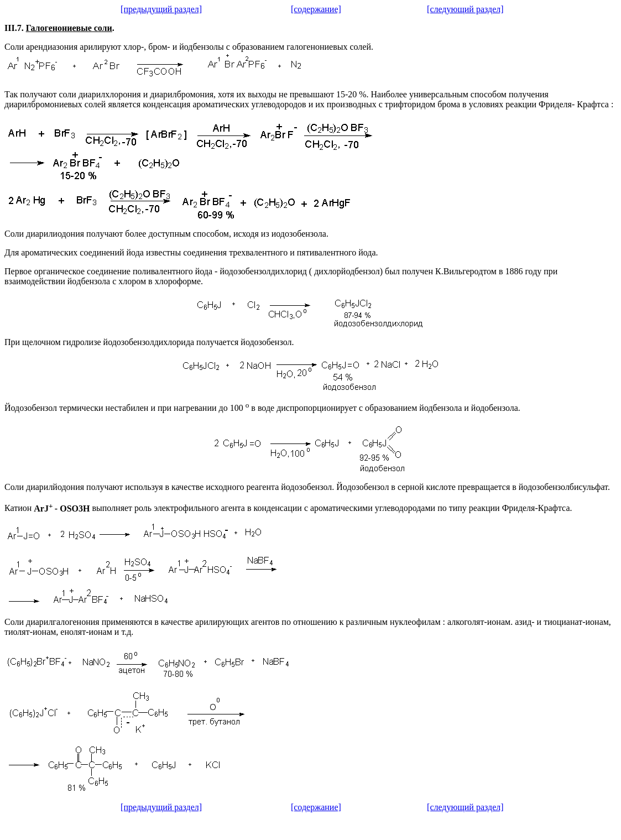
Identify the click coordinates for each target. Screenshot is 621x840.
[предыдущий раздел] (161, 9)
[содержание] (316, 9)
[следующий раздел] (465, 9)
